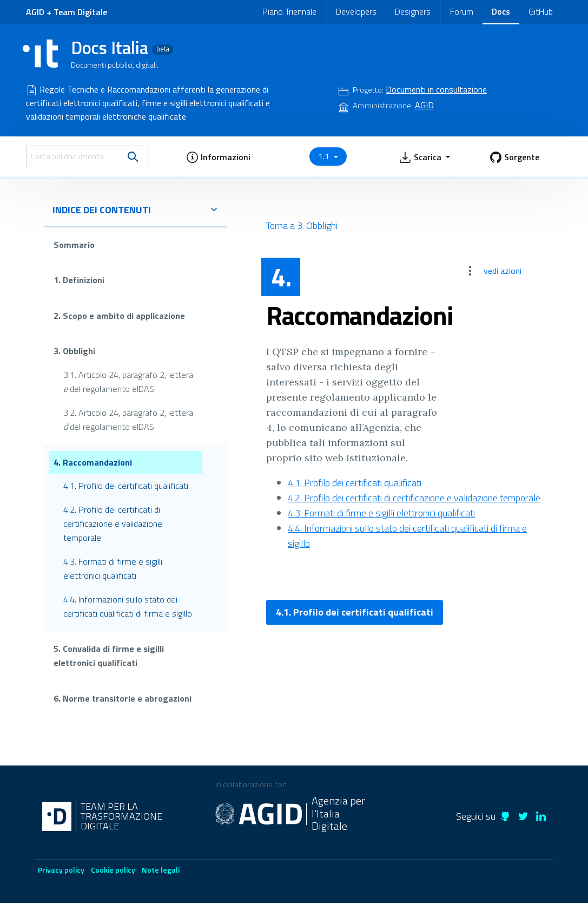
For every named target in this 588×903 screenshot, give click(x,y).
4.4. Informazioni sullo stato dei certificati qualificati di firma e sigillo (128, 606)
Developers (356, 11)
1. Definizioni (79, 280)
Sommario (74, 245)
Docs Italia (122, 48)
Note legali (161, 870)
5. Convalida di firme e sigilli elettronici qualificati (109, 656)
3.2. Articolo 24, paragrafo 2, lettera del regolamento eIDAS (128, 420)
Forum (462, 11)
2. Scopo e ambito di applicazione (119, 316)
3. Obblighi (74, 351)
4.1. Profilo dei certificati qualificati (126, 486)
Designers (413, 11)
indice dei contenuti (135, 210)
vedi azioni (503, 271)
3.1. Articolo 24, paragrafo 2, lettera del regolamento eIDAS (128, 382)
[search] (133, 156)
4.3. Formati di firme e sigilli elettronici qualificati (113, 568)
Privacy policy (61, 870)
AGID (35, 12)
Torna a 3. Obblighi (302, 225)
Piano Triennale (289, 11)
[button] (218, 156)
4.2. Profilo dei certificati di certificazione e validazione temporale (113, 524)
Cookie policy (113, 870)
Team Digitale (80, 12)
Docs (501, 11)
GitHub (541, 11)
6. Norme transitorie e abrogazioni (123, 698)
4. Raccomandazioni (93, 462)
